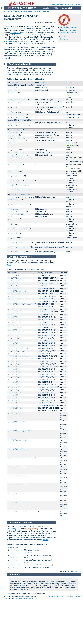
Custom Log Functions (68, 33)
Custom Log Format (14, 529)
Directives (59, 4)
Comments (64, 39)
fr (55, 22)
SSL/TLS (46, 11)
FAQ (66, 4)
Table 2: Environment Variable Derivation (26, 270)
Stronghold (8, 41)
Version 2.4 (37, 11)
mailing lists (24, 589)
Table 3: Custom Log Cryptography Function (27, 544)
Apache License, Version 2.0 (27, 598)
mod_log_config (31, 529)
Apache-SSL (15, 33)
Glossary (71, 4)
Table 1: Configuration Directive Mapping (26, 79)
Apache (6, 11)
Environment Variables (68, 30)
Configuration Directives (68, 27)
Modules (52, 4)
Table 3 (46, 540)
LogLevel (70, 95)
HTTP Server (15, 11)
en (51, 22)
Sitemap (78, 4)
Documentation (26, 11)
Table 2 (10, 265)
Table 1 (38, 70)
